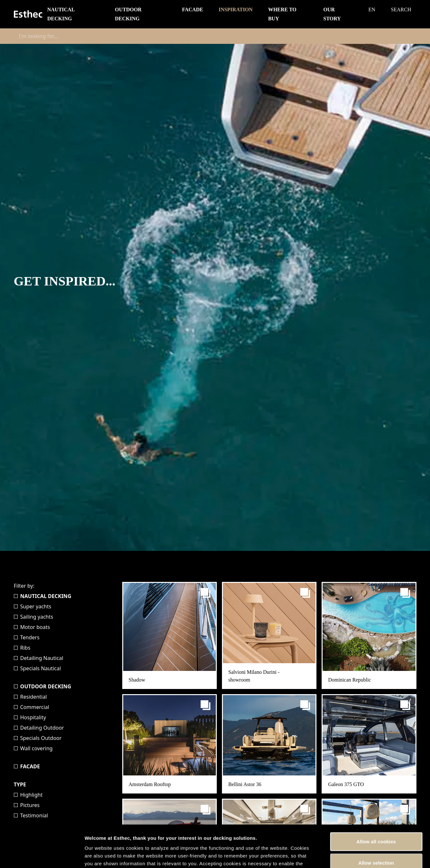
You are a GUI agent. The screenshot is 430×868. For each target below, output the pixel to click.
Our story (332, 14)
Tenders (27, 637)
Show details (339, 855)
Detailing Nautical (39, 658)
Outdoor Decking (128, 14)
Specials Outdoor (38, 738)
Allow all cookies (376, 799)
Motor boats (32, 627)
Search (401, 10)
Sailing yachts (34, 617)
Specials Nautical (37, 668)
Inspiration (236, 10)
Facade (192, 10)
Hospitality (30, 717)
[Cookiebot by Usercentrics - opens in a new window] (42, 855)
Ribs (22, 648)
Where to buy (282, 14)
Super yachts (33, 606)
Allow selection (376, 821)
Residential (30, 697)
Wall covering (33, 748)
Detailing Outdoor (39, 728)
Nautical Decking (61, 14)
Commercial (32, 707)
